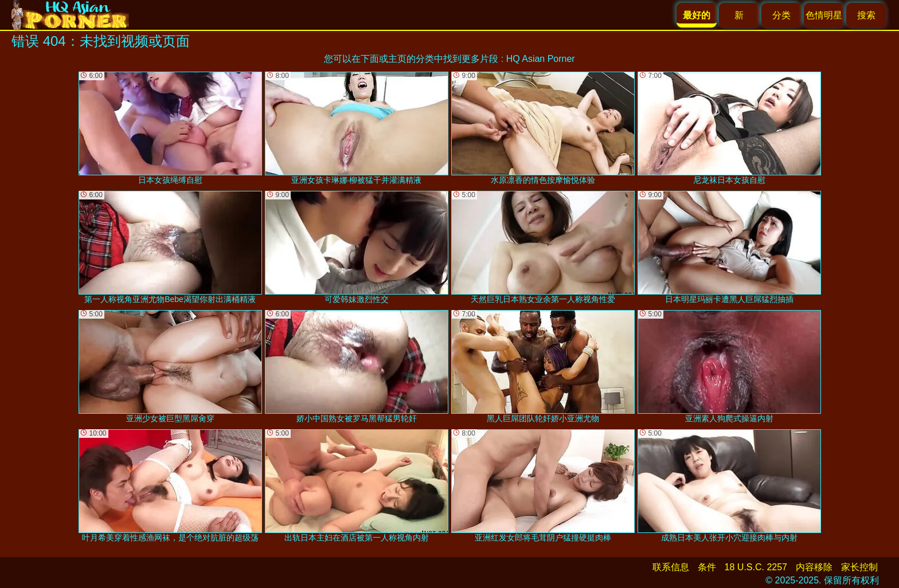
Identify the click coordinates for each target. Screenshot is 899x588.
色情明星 (824, 15)
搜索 (866, 15)
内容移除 (814, 567)
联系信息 (671, 567)
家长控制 (859, 567)
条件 (707, 567)
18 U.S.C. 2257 (756, 567)
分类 (781, 15)
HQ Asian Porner (541, 59)
